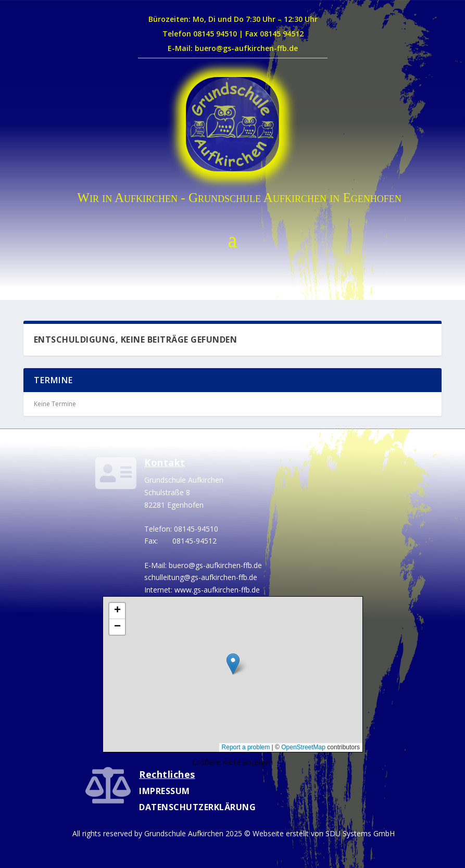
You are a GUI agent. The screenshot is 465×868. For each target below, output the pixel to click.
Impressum (165, 791)
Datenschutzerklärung (197, 807)
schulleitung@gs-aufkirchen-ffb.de (201, 577)
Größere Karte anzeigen (232, 762)
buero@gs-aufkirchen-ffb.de (215, 565)
